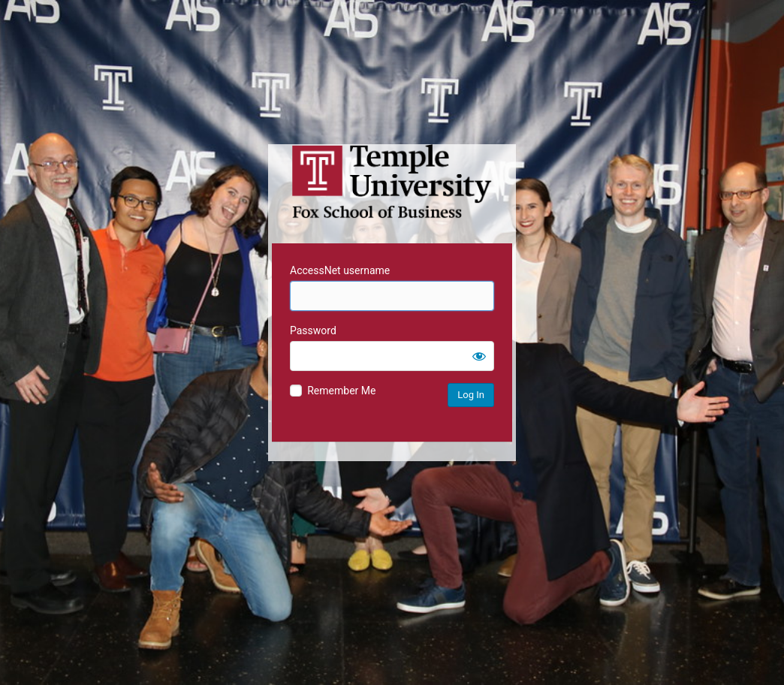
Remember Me (341, 391)
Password (313, 330)
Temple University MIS (392, 182)
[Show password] (479, 356)
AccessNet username (340, 270)
